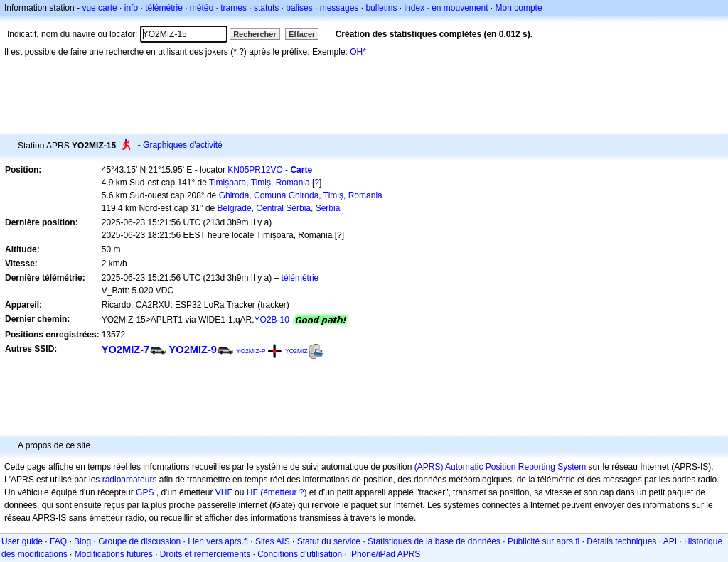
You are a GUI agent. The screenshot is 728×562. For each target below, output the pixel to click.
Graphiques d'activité (183, 145)
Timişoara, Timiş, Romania (259, 183)
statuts (266, 8)
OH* (358, 52)
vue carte (99, 8)
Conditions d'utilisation (300, 554)
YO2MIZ (296, 351)
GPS (145, 492)
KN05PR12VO (255, 170)
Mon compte (519, 8)
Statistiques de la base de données (434, 541)
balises (299, 8)
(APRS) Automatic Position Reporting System (500, 467)
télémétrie (164, 8)
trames (234, 8)
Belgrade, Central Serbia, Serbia (279, 208)
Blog (82, 541)
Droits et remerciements (205, 554)
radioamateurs (130, 480)
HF (252, 492)
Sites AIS (273, 541)
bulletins (381, 8)
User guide (22, 541)
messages (339, 8)
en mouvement (460, 8)
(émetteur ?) (283, 492)
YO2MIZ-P (251, 351)
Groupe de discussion (139, 541)
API (670, 541)
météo (202, 8)
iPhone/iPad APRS (385, 554)
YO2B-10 (272, 320)
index (414, 8)
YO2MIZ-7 (125, 350)
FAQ (58, 541)
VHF (224, 492)
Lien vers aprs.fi (218, 541)
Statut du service (329, 541)
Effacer (302, 34)
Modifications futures (114, 554)
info (131, 8)
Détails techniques (621, 541)
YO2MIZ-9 (193, 350)
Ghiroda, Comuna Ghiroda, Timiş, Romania (301, 195)
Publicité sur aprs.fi (544, 541)
